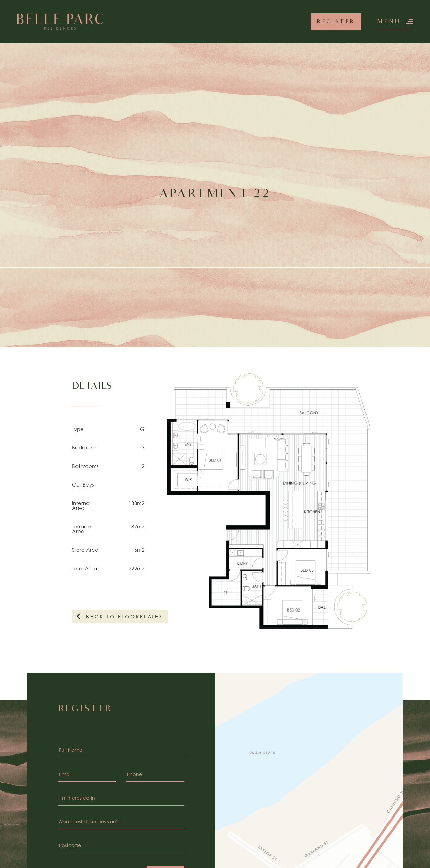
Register (336, 22)
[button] (392, 22)
